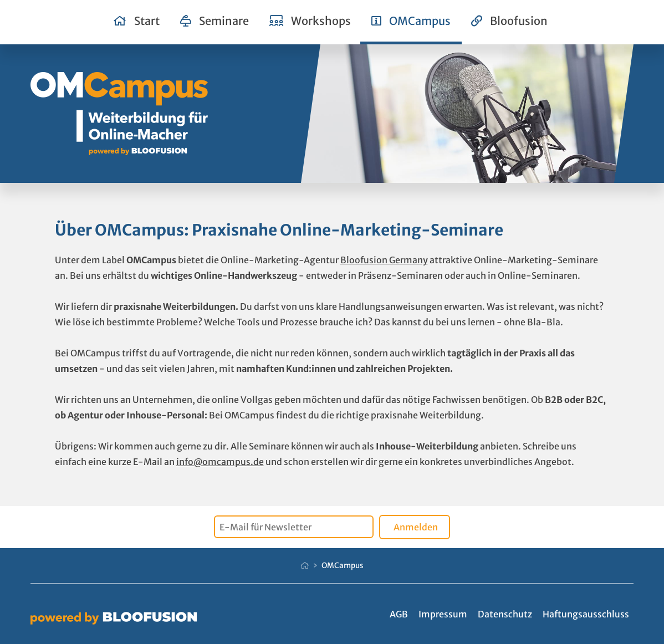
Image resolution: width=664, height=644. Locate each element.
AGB (399, 614)
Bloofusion (509, 21)
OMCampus (411, 21)
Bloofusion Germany (384, 260)
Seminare (214, 21)
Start (137, 21)
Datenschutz (505, 614)
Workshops (310, 21)
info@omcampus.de (220, 462)
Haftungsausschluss (586, 614)
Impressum (443, 614)
